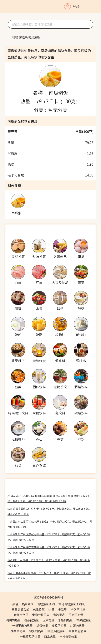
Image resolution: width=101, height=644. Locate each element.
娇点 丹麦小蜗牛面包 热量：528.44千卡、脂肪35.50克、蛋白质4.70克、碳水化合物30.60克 (49, 576)
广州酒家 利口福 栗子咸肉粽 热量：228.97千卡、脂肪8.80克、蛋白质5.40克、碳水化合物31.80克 (49, 537)
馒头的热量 (36, 631)
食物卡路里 (21, 615)
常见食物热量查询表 (72, 604)
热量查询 (28, 604)
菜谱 (15, 604)
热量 (51, 610)
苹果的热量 (84, 620)
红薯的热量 (77, 626)
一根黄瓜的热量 (30, 636)
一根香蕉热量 (68, 636)
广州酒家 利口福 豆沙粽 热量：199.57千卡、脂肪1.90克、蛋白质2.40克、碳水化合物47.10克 (50, 524)
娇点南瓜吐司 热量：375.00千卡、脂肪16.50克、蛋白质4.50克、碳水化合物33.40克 (49, 563)
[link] (20, 37)
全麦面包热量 (77, 631)
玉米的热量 (76, 615)
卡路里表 (59, 615)
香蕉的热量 (32, 620)
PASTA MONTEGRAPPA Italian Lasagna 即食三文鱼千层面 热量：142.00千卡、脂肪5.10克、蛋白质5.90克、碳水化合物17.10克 (49, 498)
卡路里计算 (78, 610)
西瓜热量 (50, 636)
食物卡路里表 (41, 615)
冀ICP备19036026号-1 (49, 597)
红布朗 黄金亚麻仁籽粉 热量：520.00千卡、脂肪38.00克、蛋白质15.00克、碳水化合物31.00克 (50, 511)
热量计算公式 (21, 610)
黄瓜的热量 (59, 626)
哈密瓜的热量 (56, 631)
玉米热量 (49, 620)
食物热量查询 (46, 604)
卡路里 (62, 610)
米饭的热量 (65, 620)
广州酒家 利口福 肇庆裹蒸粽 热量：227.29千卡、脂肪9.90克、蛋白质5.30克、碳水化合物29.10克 (49, 550)
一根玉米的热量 (22, 626)
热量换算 (39, 610)
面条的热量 (18, 631)
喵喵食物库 (20, 37)
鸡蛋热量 (42, 626)
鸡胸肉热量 (13, 620)
